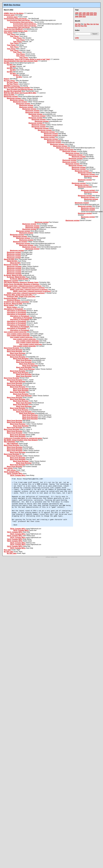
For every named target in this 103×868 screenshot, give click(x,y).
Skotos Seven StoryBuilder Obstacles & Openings (21, 284)
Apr (85, 24)
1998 (84, 13)
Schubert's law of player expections (16, 302)
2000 (91, 13)
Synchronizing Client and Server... (16, 19)
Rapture (7, 79)
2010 (84, 17)
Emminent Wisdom (10, 298)
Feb (79, 24)
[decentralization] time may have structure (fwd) (21, 61)
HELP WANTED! (9, 442)
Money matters (9, 305)
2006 (91, 15)
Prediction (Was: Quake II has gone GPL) (18, 295)
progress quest (9, 15)
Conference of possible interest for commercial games (23, 438)
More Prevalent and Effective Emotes (17, 88)
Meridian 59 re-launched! (13, 91)
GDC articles (8, 468)
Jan (76, 24)
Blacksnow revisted (11, 96)
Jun (91, 24)
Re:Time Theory (9, 81)
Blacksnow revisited (11, 265)
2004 (84, 15)
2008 (77, 17)
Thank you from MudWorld (13, 29)
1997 (80, 13)
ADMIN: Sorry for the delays (14, 13)
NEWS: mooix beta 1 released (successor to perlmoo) (23, 286)
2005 (88, 15)
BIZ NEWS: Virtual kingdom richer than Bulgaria (21, 440)
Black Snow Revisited (11, 348)
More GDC (7, 550)
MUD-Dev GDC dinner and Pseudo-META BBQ (20, 93)
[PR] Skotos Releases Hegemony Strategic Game (21, 282)
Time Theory (8, 33)
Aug (97, 24)
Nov (82, 26)
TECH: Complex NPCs (12, 472)
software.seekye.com (51, 557)
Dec (86, 26)
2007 (95, 15)
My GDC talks (9, 552)
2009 (80, 17)
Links (77, 38)
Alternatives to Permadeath (13, 309)
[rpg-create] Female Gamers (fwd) (16, 31)
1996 (77, 13)
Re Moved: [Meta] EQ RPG (13, 275)
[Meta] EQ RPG (9, 95)
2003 (80, 15)
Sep (76, 26)
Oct (79, 26)
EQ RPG (7, 63)
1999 (88, 13)
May (88, 24)
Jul (94, 24)
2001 (95, 13)
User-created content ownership (15, 332)
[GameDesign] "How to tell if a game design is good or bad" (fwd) (27, 59)
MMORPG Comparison (12, 86)
